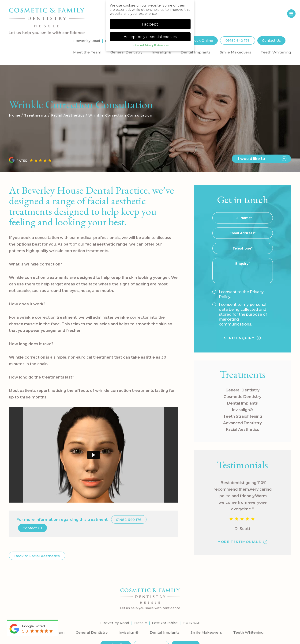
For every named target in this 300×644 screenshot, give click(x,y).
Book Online (202, 40)
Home (15, 115)
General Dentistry (126, 52)
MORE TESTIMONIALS (239, 541)
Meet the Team (87, 52)
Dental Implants (196, 52)
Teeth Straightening (243, 416)
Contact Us (271, 40)
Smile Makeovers (236, 52)
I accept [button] (150, 24)
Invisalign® (162, 52)
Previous (267, 150)
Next (278, 150)
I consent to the (238, 294)
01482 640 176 (238, 40)
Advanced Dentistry (242, 422)
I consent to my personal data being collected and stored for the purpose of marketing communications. (240, 314)
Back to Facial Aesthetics (37, 555)
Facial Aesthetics (68, 115)
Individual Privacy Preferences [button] (150, 45)
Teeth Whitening (276, 52)
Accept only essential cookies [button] (150, 37)
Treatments (36, 115)
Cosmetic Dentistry (242, 396)
